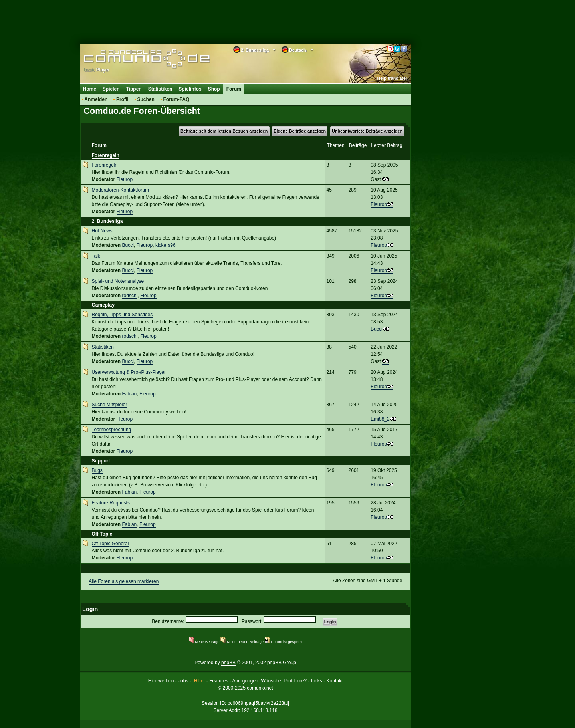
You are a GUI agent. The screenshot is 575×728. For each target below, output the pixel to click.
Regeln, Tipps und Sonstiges (122, 315)
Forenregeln (106, 155)
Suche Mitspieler (110, 405)
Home (90, 89)
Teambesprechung (112, 430)
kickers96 (166, 245)
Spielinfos (190, 89)
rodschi (130, 296)
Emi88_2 (380, 419)
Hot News (102, 231)
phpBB (228, 663)
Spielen (111, 89)
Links (317, 681)
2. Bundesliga (107, 221)
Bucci (128, 245)
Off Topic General (110, 544)
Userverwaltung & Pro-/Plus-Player (129, 372)
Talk (96, 256)
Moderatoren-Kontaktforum (120, 190)
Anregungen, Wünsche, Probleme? (269, 681)
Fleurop (125, 179)
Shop (214, 89)
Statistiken (160, 89)
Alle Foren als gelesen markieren (124, 581)
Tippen (134, 89)
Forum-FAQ (176, 99)
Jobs (183, 681)
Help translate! (392, 78)
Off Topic (102, 534)
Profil (122, 99)
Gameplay (103, 305)
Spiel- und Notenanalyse (118, 281)
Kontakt (335, 681)
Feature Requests (111, 503)
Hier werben (161, 681)
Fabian (130, 394)
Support (101, 461)
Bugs (97, 470)
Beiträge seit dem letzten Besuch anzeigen (224, 131)
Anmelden (96, 99)
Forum (234, 89)
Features (219, 681)
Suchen (146, 99)
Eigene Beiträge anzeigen (300, 131)
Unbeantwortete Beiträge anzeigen (367, 131)
